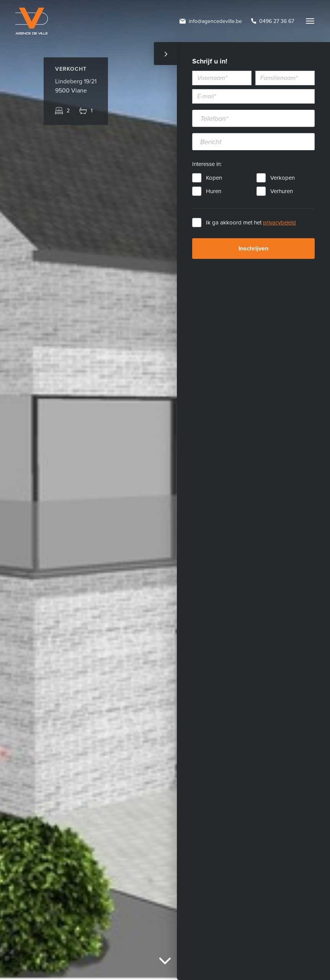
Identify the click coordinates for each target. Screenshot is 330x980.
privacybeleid (279, 223)
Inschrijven (253, 249)
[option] (165, 490)
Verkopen (283, 178)
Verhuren (282, 191)
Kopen (214, 178)
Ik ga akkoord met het (251, 223)
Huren (214, 191)
